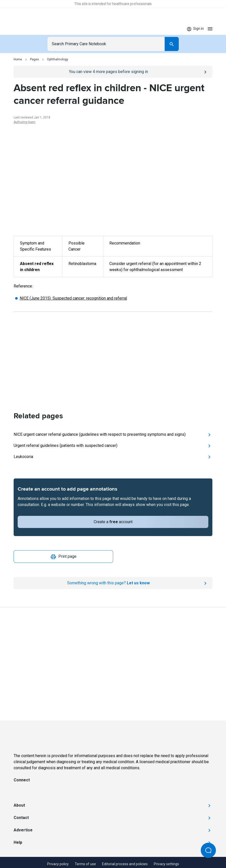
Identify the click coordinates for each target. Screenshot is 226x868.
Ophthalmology (58, 59)
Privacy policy (58, 864)
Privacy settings (166, 864)
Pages (34, 59)
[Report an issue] (113, 583)
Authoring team (24, 122)
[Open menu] (210, 29)
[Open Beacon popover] (208, 850)
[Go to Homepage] (29, 29)
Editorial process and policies (125, 864)
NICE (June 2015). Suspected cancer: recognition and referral (73, 298)
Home (18, 59)
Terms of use (85, 864)
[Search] (172, 44)
